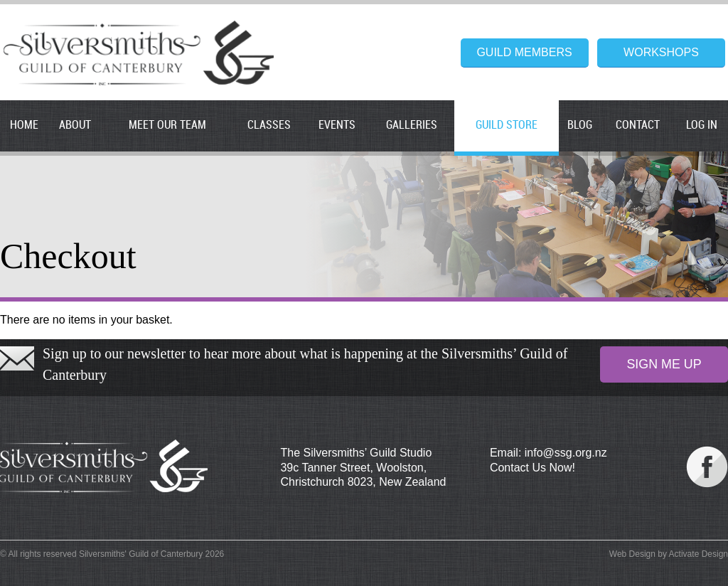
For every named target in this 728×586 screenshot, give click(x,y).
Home (24, 126)
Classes (269, 126)
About (75, 126)
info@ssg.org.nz (566, 453)
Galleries (412, 126)
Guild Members (524, 52)
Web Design (632, 554)
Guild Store (507, 126)
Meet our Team (167, 126)
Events (337, 126)
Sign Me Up (664, 364)
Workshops (661, 52)
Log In (702, 126)
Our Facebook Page (707, 467)
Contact (638, 126)
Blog (580, 126)
